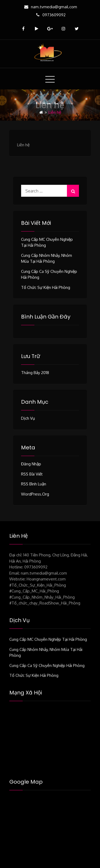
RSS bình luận (34, 484)
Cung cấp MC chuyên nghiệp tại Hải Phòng (48, 639)
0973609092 (50, 15)
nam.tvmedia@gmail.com (50, 7)
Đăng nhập (31, 464)
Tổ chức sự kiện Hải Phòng (46, 287)
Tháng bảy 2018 (35, 373)
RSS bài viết (32, 474)
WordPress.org (35, 494)
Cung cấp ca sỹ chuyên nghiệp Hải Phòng (47, 665)
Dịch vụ (28, 418)
